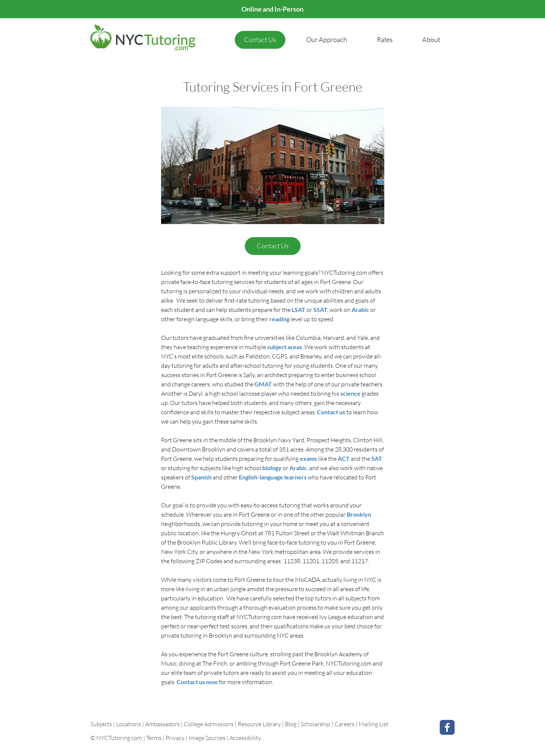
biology (272, 468)
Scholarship (315, 724)
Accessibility (245, 738)
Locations (129, 724)
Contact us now (198, 682)
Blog (291, 724)
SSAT (320, 310)
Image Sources (207, 738)
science (351, 393)
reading (280, 319)
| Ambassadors (161, 724)
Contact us (332, 412)
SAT (377, 458)
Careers (344, 724)
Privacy (175, 738)
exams (308, 458)
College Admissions (209, 724)
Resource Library (260, 724)
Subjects (102, 724)
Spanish (202, 477)
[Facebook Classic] (447, 727)
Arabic (361, 310)
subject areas (285, 347)
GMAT (264, 384)
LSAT (299, 310)
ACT (344, 458)
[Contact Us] (260, 40)
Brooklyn (359, 514)
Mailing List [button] (374, 724)
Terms (154, 738)
